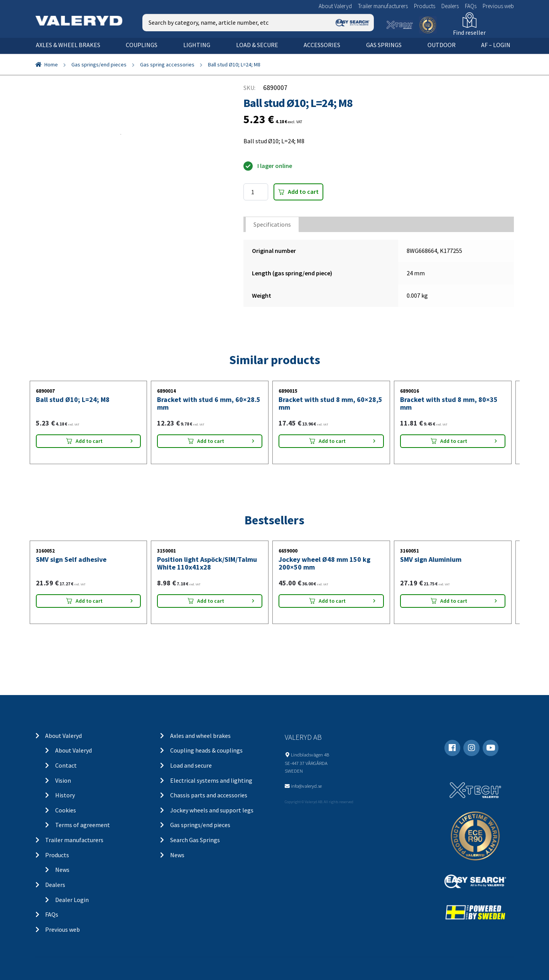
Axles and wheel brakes (200, 736)
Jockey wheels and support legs (212, 810)
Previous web (498, 6)
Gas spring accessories (167, 64)
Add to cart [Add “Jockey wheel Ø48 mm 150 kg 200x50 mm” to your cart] (332, 601)
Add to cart (303, 192)
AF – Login (496, 45)
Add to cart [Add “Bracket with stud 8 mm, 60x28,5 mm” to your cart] (332, 441)
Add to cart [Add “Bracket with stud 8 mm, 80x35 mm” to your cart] (454, 441)
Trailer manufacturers (383, 6)
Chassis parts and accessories (209, 795)
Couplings (142, 45)
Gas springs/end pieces (99, 64)
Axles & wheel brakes (68, 45)
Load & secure (257, 45)
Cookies (66, 810)
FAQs (471, 6)
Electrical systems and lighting (211, 780)
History (65, 795)
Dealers (450, 6)
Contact (66, 765)
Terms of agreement (83, 825)
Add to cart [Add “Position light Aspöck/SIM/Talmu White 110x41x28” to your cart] (211, 601)
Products (425, 6)
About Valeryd (335, 6)
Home (51, 64)
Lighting (197, 45)
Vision (63, 780)
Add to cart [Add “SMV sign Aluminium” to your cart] (454, 601)
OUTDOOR (442, 45)
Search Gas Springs (195, 840)
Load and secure (191, 765)
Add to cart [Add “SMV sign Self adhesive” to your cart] (89, 601)
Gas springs (384, 45)
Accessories (322, 45)
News (62, 870)
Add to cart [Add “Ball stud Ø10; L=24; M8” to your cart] (89, 441)
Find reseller (469, 32)
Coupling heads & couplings (206, 750)
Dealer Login (72, 900)
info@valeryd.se (306, 786)
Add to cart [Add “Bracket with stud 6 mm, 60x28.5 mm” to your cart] (211, 441)
